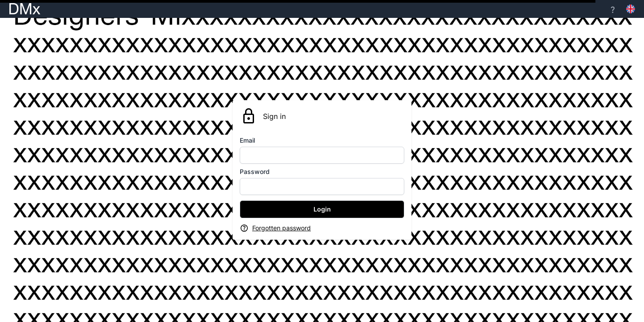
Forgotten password (282, 228)
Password (255, 172)
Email (247, 140)
